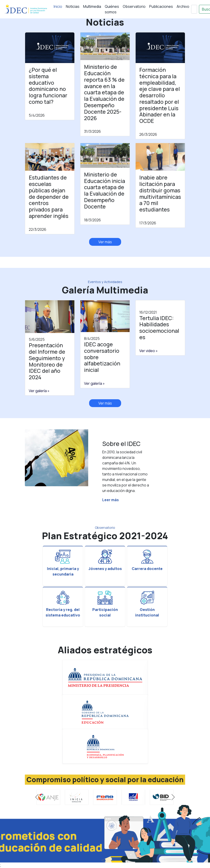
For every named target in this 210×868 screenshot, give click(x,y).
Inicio (58, 6)
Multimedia (92, 6)
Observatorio (134, 6)
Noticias (73, 6)
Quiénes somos (112, 9)
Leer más (111, 500)
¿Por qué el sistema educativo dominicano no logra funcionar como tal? (48, 86)
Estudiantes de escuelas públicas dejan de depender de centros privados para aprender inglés (49, 197)
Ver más (105, 242)
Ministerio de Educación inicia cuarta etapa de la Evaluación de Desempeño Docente (105, 190)
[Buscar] (194, 9)
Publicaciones (161, 6)
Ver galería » (39, 391)
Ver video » (149, 351)
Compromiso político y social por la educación (105, 780)
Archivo (183, 6)
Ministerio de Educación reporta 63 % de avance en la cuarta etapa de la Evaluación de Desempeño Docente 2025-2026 (104, 92)
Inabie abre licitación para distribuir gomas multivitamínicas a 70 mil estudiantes (160, 193)
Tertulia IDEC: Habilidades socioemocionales (159, 328)
